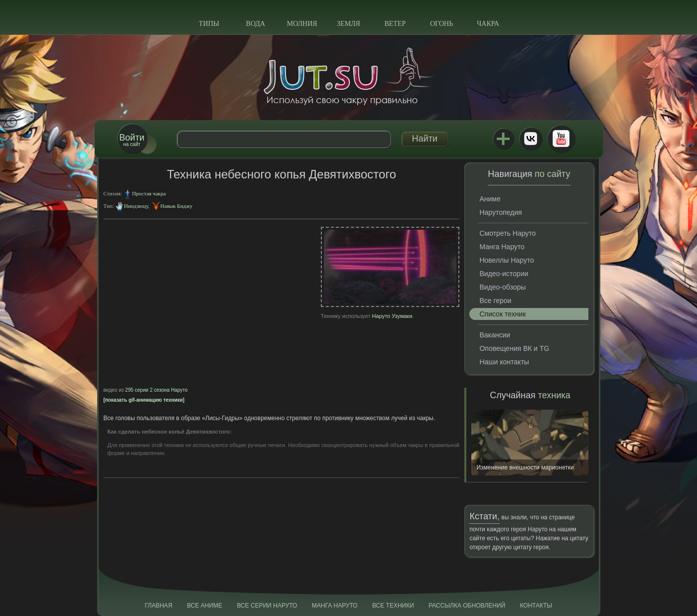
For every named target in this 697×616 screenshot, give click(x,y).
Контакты (536, 606)
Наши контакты (504, 362)
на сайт (132, 140)
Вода (256, 24)
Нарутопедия (500, 212)
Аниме (490, 199)
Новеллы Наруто (506, 260)
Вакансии (495, 335)
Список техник (502, 314)
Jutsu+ (503, 139)
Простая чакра (149, 193)
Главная (159, 606)
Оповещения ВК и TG (514, 348)
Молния (302, 24)
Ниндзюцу (136, 206)
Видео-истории (504, 274)
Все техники (393, 606)
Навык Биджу (176, 206)
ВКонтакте (531, 139)
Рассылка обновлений (467, 606)
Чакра (488, 24)
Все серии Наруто (267, 606)
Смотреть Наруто (507, 233)
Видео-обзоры (502, 287)
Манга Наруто (502, 247)
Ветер (395, 24)
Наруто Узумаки (392, 316)
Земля (348, 24)
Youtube (561, 139)
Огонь (441, 24)
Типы (209, 24)
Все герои (495, 301)
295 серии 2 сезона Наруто (156, 390)
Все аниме (205, 606)
